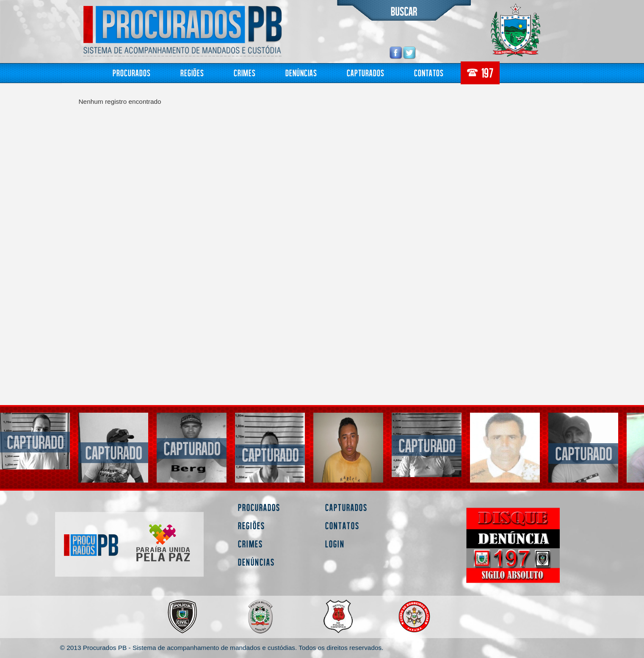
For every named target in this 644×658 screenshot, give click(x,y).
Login (335, 544)
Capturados (366, 73)
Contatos (429, 73)
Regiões (192, 73)
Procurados (132, 73)
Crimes (245, 73)
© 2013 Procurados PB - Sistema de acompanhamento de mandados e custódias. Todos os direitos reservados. (222, 648)
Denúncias (301, 73)
